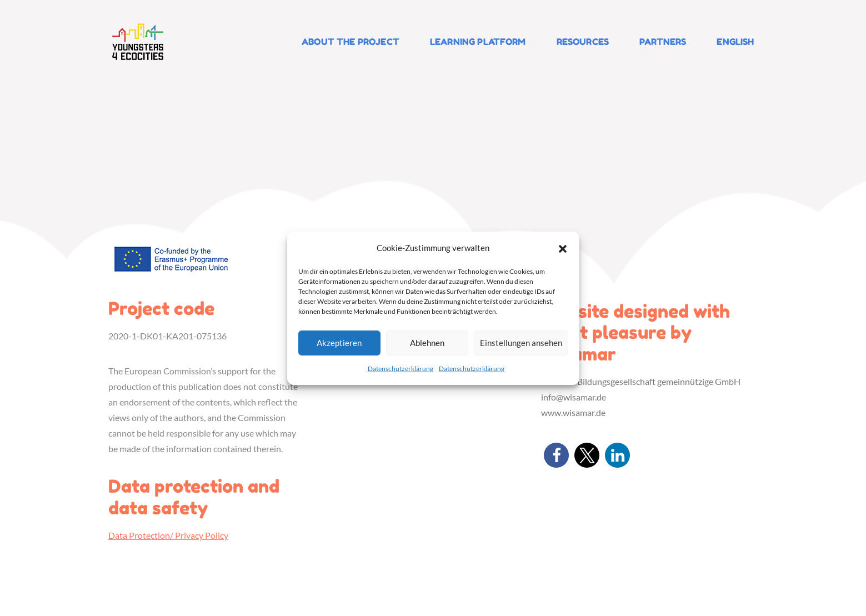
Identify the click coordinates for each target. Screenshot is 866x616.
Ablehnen (427, 343)
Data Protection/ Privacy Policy (168, 535)
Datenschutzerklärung (401, 369)
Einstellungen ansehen (521, 343)
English (740, 42)
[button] (563, 248)
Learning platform (478, 42)
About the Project (351, 42)
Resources (583, 42)
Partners (663, 42)
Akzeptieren (339, 343)
